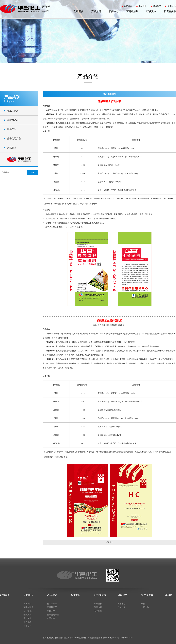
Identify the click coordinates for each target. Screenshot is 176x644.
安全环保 (98, 611)
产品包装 (10, 148)
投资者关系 (170, 11)
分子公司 (27, 626)
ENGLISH (172, 6)
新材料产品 (11, 120)
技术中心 (122, 604)
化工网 (87, 638)
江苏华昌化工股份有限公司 (53, 638)
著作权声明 (105, 638)
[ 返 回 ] (109, 542)
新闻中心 (114, 11)
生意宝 (92, 638)
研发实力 (151, 11)
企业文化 (27, 611)
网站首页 (128, 6)
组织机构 (27, 615)
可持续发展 (132, 11)
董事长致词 (28, 607)
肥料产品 (10, 129)
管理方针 (98, 607)
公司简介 (27, 604)
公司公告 (145, 607)
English (168, 595)
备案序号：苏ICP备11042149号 (121, 638)
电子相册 (143, 6)
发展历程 (27, 622)
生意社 (98, 638)
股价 (143, 604)
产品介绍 (96, 11)
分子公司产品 (12, 138)
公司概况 (79, 11)
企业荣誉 (27, 618)
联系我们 (157, 6)
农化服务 (122, 607)
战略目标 (98, 604)
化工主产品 (11, 111)
